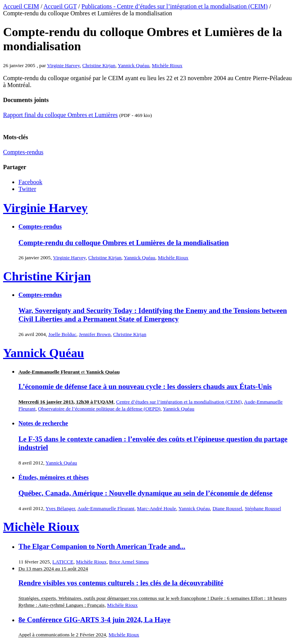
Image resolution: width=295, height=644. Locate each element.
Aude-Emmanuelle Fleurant (106, 508)
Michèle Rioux (167, 65)
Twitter (27, 189)
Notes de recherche (43, 423)
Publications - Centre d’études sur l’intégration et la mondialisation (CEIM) (175, 6)
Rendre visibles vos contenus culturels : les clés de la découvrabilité (121, 583)
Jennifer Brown (95, 334)
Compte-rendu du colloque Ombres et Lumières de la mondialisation (124, 243)
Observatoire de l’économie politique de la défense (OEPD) (99, 409)
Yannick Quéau (134, 65)
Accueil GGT (60, 6)
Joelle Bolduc (62, 334)
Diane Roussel (227, 508)
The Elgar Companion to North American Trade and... (102, 546)
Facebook (30, 182)
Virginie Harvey (63, 65)
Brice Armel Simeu (129, 562)
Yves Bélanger (60, 508)
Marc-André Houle (157, 508)
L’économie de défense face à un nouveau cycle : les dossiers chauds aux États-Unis (145, 386)
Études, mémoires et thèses (54, 477)
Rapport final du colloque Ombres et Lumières (60, 115)
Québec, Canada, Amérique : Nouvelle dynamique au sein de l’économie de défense (145, 493)
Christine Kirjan (99, 65)
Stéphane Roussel (263, 508)
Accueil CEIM (21, 6)
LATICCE (63, 562)
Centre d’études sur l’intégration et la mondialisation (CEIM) (179, 402)
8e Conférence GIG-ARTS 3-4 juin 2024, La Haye (94, 620)
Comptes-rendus (23, 152)
